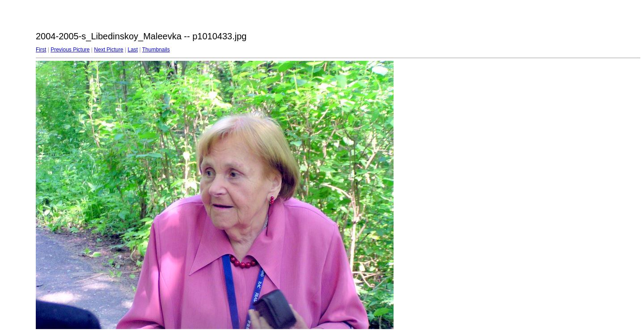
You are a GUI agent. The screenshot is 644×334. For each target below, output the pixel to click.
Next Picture (108, 50)
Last (133, 50)
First (41, 50)
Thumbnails (156, 50)
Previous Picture (70, 50)
